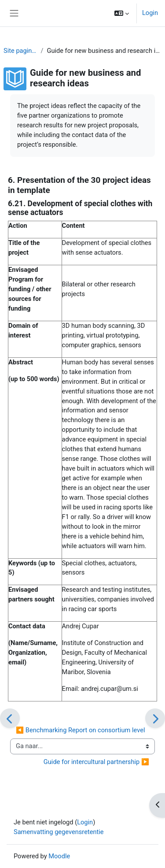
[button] (122, 13)
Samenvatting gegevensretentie (59, 832)
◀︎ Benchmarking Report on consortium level (81, 730)
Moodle (59, 856)
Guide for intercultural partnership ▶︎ (96, 762)
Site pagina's (20, 51)
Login (150, 13)
